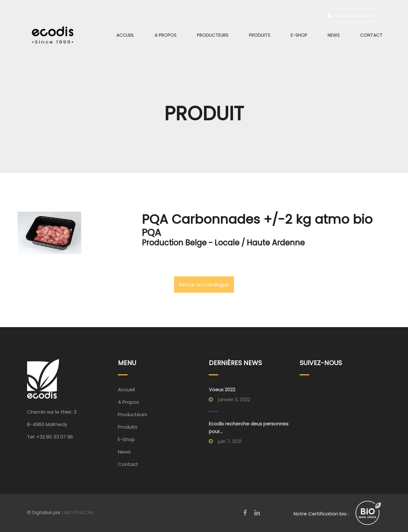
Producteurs (213, 35)
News (334, 35)
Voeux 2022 (222, 390)
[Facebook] (245, 513)
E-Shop (299, 35)
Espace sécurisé (350, 15)
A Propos (166, 35)
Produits (260, 35)
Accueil (125, 35)
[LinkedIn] (257, 513)
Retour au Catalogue (204, 285)
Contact (371, 35)
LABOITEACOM (77, 513)
